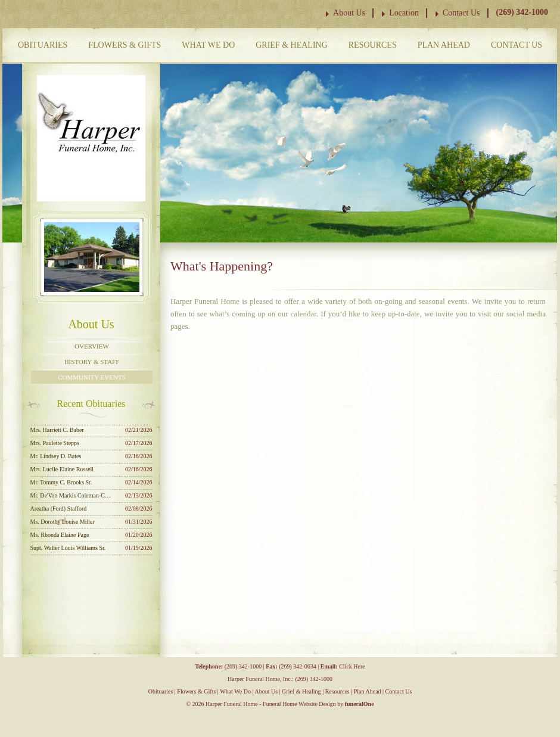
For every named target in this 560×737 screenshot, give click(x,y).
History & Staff (92, 362)
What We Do (208, 45)
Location (404, 13)
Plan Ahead (444, 45)
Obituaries (43, 45)
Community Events (92, 377)
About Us (349, 13)
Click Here (352, 666)
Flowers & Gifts (125, 45)
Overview (92, 346)
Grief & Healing (292, 45)
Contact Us (461, 13)
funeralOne (360, 704)
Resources (373, 45)
